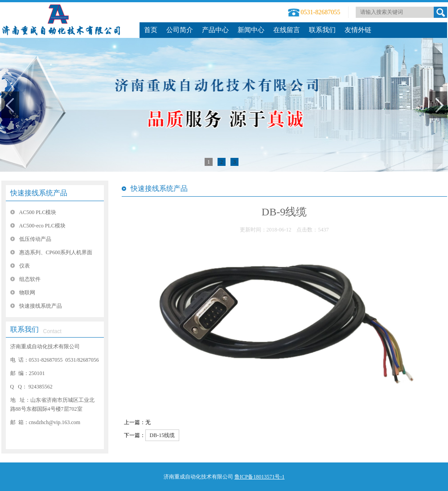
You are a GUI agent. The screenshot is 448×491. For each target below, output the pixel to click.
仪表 (25, 266)
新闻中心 (251, 30)
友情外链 (358, 30)
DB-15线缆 (162, 435)
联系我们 (322, 30)
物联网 (27, 293)
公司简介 (180, 30)
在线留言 (287, 30)
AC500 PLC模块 (38, 212)
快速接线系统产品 (39, 193)
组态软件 (30, 279)
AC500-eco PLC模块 (42, 226)
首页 (151, 30)
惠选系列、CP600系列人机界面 (56, 252)
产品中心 (215, 30)
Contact (52, 331)
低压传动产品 (35, 239)
